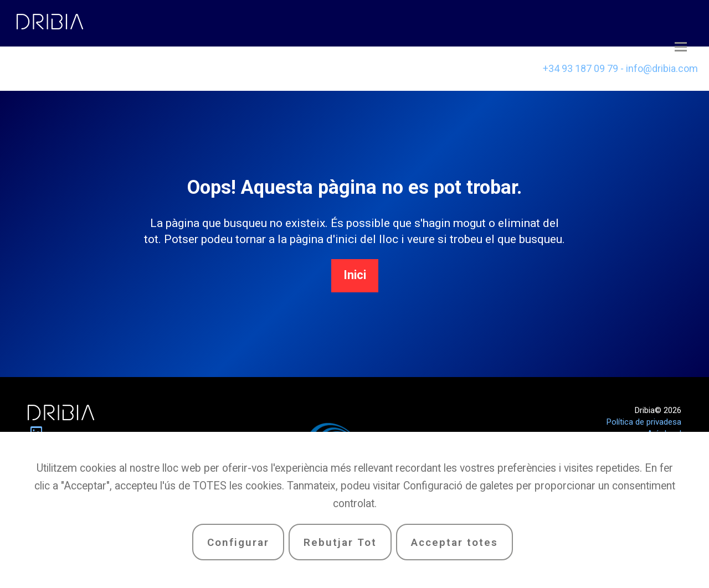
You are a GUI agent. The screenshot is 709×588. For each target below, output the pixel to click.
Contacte (311, 68)
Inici (355, 275)
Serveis (224, 68)
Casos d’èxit (60, 65)
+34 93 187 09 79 (580, 68)
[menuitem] (403, 69)
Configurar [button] (238, 542)
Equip (146, 68)
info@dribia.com (662, 68)
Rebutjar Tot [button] (340, 542)
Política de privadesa (644, 422)
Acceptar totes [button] (454, 542)
